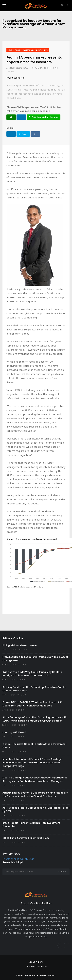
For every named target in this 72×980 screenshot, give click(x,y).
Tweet (23, 134)
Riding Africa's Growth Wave (20, 645)
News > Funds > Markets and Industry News (28, 50)
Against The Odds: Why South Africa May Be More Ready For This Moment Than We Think (32, 674)
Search (62, 872)
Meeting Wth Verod (14, 732)
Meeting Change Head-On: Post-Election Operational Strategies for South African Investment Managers (35, 779)
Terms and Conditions (36, 967)
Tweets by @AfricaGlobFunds (18, 859)
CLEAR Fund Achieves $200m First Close (26, 838)
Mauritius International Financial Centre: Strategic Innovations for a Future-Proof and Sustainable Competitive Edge (32, 763)
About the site (36, 962)
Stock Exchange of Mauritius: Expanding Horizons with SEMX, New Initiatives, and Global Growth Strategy (35, 719)
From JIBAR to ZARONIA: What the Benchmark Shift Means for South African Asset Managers (33, 704)
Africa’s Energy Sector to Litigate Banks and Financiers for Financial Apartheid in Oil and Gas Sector (35, 794)
